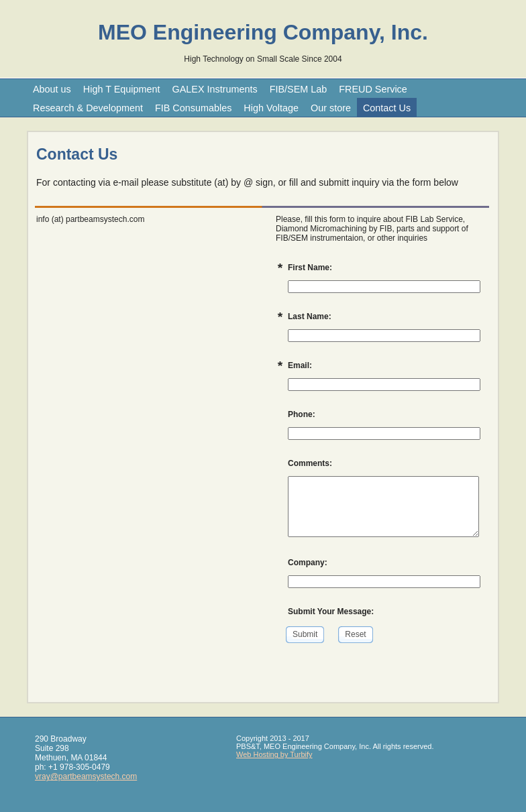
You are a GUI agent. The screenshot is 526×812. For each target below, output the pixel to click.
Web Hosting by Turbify (274, 754)
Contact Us (387, 108)
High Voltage (271, 108)
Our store (331, 108)
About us (52, 89)
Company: (308, 563)
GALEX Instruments (214, 89)
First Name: (310, 268)
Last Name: (310, 316)
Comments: (310, 463)
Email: (300, 365)
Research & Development (88, 108)
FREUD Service (373, 89)
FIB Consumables (193, 108)
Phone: (302, 414)
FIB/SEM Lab (299, 89)
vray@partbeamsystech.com (86, 776)
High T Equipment (122, 89)
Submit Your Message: (331, 612)
